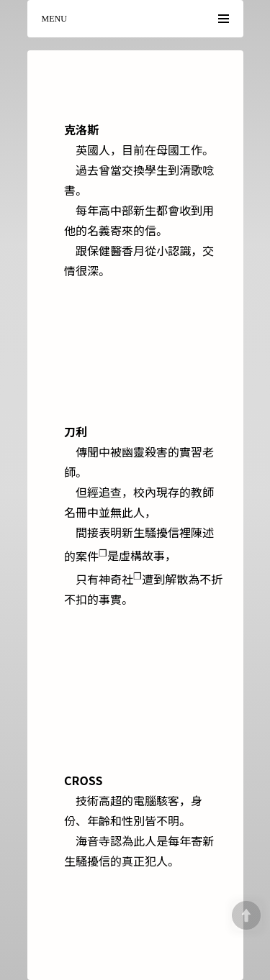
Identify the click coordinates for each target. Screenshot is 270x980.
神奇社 (120, 579)
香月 (133, 250)
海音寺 (93, 841)
